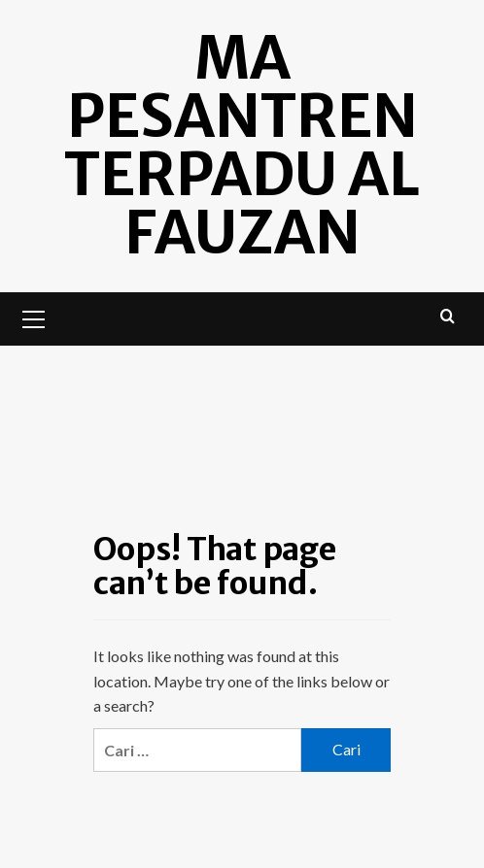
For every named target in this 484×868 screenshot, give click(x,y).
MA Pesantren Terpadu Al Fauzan (242, 145)
